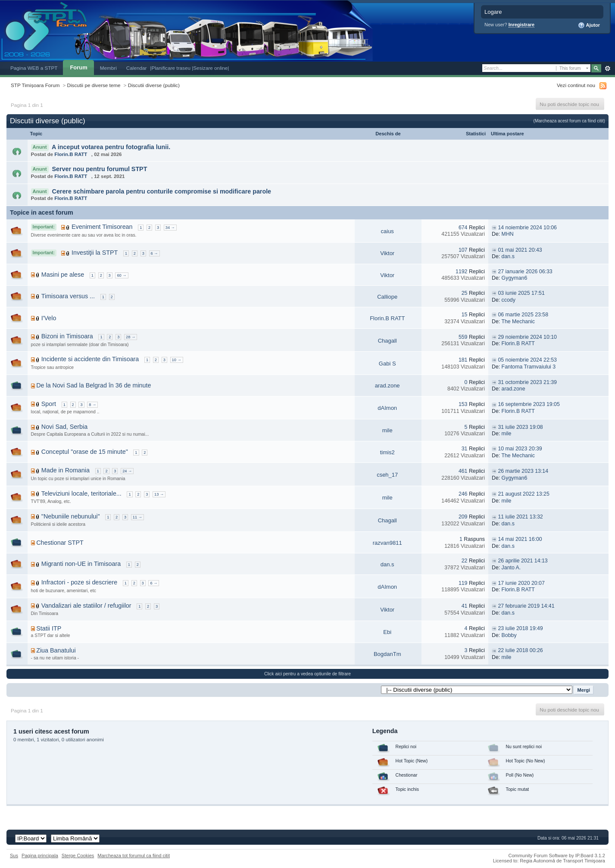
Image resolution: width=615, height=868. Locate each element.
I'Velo (49, 318)
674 (463, 228)
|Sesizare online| (210, 68)
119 (463, 583)
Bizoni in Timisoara (67, 336)
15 (465, 315)
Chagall (387, 341)
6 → (155, 253)
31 (465, 449)
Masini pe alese (63, 275)
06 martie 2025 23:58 (523, 315)
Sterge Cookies (78, 856)
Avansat (607, 69)
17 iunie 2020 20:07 (521, 583)
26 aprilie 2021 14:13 (523, 561)
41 (465, 606)
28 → (131, 337)
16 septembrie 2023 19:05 (529, 404)
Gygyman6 (515, 278)
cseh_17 (387, 475)
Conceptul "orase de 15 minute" (85, 452)
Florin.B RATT (71, 154)
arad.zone (387, 386)
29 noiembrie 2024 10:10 (527, 337)
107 (463, 250)
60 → (122, 275)
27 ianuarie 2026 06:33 (525, 272)
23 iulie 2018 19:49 (520, 628)
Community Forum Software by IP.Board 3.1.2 (557, 856)
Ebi (387, 632)
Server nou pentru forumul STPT (100, 169)
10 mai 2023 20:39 (520, 449)
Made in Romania (66, 470)
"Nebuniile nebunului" (71, 516)
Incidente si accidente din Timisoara (90, 359)
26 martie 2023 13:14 (523, 471)
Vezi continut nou (576, 85)
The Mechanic (518, 322)
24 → (127, 471)
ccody (509, 300)
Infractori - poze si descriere (79, 582)
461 (463, 471)
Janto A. (511, 568)
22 (465, 561)
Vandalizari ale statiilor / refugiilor (86, 606)
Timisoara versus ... (68, 296)
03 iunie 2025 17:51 (521, 293)
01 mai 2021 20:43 (520, 250)
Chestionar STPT (60, 543)
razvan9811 (387, 543)
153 (463, 404)
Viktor (387, 253)
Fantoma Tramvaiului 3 (529, 367)
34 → (170, 228)
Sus (14, 856)
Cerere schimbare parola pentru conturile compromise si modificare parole (162, 191)
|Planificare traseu (171, 68)
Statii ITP (49, 628)
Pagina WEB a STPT (34, 68)
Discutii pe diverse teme (94, 85)
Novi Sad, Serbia (64, 427)
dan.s (508, 256)
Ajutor (589, 25)
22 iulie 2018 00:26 (520, 650)
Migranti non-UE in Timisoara (81, 564)
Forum (78, 67)
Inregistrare (522, 25)
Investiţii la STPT (95, 253)
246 (463, 494)
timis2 (387, 452)
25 (465, 293)
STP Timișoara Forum (35, 85)
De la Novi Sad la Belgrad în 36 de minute (94, 385)
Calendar (137, 68)
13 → (159, 494)
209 (463, 517)
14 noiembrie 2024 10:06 (527, 228)
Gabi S (387, 364)
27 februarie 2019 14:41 (526, 606)
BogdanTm (387, 654)
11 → (137, 517)
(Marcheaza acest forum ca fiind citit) (569, 121)
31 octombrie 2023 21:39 (527, 382)
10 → (177, 360)
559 (463, 337)
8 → (92, 405)
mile (387, 430)
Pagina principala (40, 856)
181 (463, 360)
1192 (461, 272)
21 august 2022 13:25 (523, 494)
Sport (49, 404)
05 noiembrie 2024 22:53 (527, 360)
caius (387, 231)
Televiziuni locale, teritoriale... (81, 493)
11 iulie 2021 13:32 (520, 517)
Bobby (509, 635)
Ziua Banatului (56, 650)
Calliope (387, 297)
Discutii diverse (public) (154, 85)
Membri (108, 68)
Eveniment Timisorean (102, 227)
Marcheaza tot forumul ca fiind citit (134, 856)
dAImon (387, 408)
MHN (508, 234)
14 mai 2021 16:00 (520, 539)
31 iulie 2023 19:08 (520, 427)
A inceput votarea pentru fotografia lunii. (111, 147)
